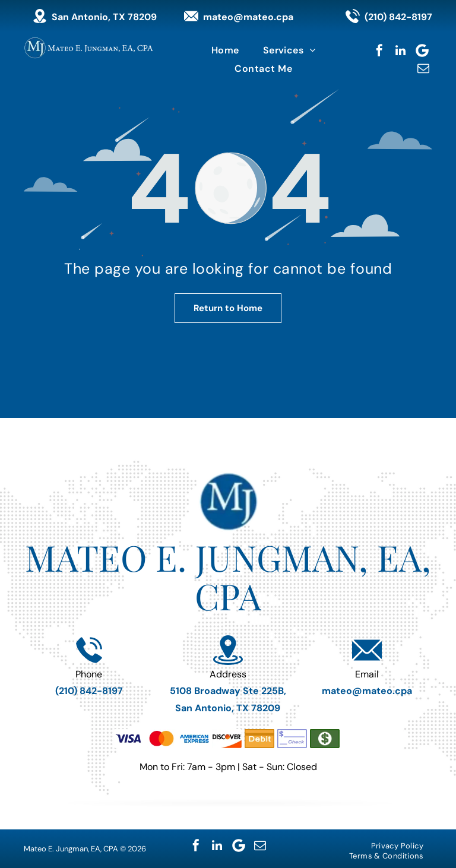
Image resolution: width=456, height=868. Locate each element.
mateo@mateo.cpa (248, 17)
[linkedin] (401, 50)
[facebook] (379, 50)
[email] (423, 68)
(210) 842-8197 (398, 17)
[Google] (422, 50)
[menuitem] (225, 50)
